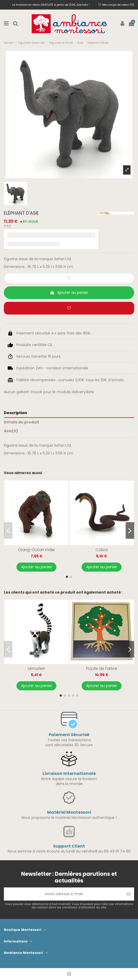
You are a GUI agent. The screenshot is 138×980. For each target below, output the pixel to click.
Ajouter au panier (69, 293)
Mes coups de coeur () (116, 5)
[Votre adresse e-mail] (64, 894)
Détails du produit (21, 422)
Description (15, 413)
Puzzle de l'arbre (102, 668)
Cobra (102, 550)
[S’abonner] (128, 894)
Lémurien (36, 668)
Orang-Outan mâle (36, 550)
